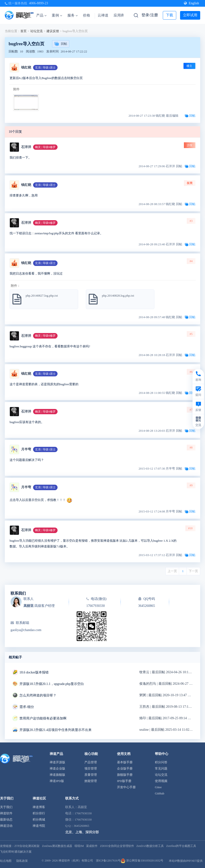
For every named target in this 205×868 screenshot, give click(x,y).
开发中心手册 (126, 787)
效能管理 (91, 781)
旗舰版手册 (125, 775)
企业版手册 (125, 768)
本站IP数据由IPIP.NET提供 (186, 861)
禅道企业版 (57, 768)
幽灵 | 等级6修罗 (45, 147)
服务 (73, 15)
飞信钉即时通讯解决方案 (16, 852)
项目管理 (91, 768)
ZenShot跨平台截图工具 (181, 846)
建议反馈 (53, 31)
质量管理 (91, 775)
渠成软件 (92, 846)
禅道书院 (39, 826)
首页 (23, 31)
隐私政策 (22, 861)
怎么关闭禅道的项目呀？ (38, 695)
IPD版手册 (124, 781)
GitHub (160, 793)
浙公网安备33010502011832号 (142, 861)
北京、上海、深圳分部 (82, 832)
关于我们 (6, 807)
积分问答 (161, 762)
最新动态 (6, 819)
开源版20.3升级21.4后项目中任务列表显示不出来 (56, 730)
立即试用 (190, 15)
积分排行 (39, 813)
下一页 (193, 571)
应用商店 (121, 15)
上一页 (172, 571)
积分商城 (39, 819)
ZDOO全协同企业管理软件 (117, 846)
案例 (57, 15)
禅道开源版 (57, 762)
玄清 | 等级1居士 (45, 68)
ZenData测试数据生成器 (57, 846)
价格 (87, 15)
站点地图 (6, 861)
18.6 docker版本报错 (34, 672)
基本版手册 (125, 762)
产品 (41, 15)
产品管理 (91, 762)
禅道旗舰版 (57, 775)
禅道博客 (39, 807)
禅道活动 (6, 826)
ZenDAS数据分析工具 (150, 846)
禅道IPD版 (57, 781)
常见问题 (161, 768)
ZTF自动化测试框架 (27, 846)
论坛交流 (36, 31)
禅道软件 (6, 813)
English (191, 3)
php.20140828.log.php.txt (118, 296)
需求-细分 (27, 707)
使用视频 (161, 781)
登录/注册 (150, 15)
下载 (170, 15)
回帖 (61, 44)
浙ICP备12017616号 (108, 861)
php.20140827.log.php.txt (42, 296)
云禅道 (103, 15)
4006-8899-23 (38, 3)
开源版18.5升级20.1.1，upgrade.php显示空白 (52, 684)
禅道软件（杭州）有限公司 (76, 861)
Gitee (158, 787)
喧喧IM (79, 846)
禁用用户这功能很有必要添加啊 (43, 718)
